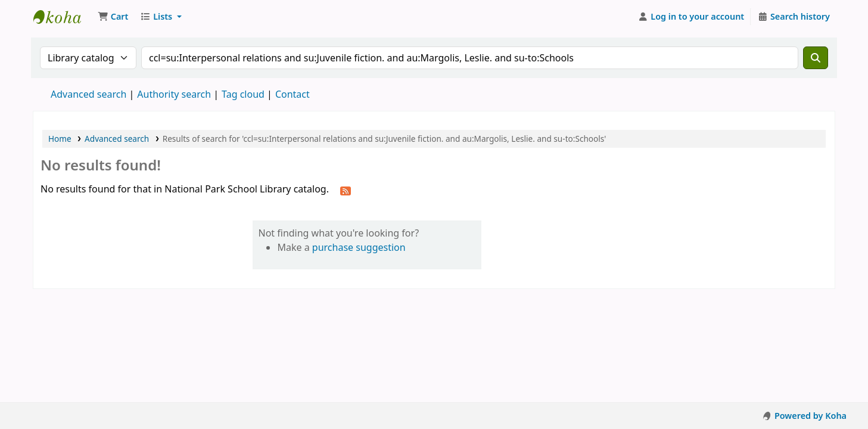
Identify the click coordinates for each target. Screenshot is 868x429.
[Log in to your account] (691, 17)
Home (60, 139)
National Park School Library (63, 17)
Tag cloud (243, 94)
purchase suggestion (359, 247)
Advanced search (88, 94)
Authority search (174, 94)
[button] (113, 17)
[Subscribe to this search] (346, 190)
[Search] (816, 58)
